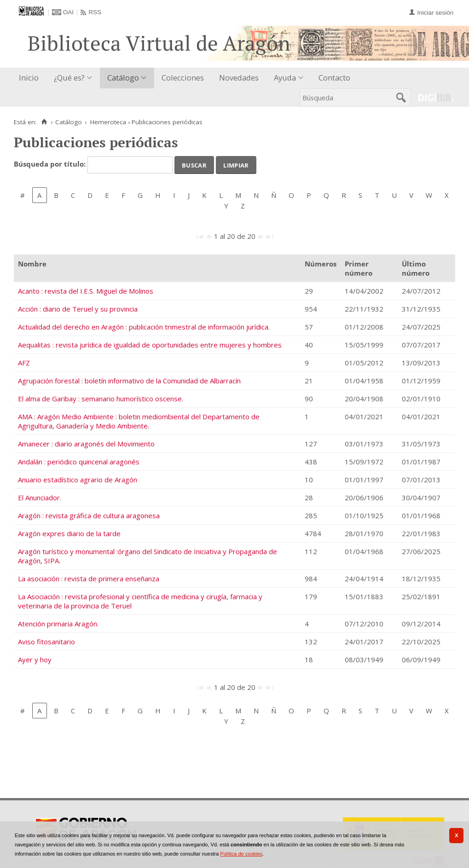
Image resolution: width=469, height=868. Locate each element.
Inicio (29, 78)
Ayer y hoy (35, 660)
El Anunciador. (40, 498)
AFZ (24, 363)
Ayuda (285, 78)
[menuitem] (31, 78)
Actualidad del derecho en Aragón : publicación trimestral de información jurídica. (144, 327)
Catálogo (123, 78)
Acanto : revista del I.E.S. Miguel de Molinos (86, 291)
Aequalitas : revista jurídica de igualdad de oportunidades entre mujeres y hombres (150, 345)
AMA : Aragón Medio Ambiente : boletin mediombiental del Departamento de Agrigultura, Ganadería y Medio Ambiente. (139, 421)
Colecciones (183, 78)
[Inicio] (44, 122)
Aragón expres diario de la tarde (69, 533)
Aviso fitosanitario (46, 642)
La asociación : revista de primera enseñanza (89, 579)
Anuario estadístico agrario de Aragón (78, 480)
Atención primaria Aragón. (58, 624)
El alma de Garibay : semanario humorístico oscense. (101, 399)
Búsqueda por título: (51, 164)
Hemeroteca (108, 122)
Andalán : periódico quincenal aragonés (79, 462)
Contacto (334, 78)
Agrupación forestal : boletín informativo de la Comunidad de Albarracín (129, 381)
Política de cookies (241, 854)
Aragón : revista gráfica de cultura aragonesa (89, 515)
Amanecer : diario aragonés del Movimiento (86, 444)
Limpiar (236, 164)
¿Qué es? (69, 78)
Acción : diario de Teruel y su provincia (78, 309)
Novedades (239, 78)
